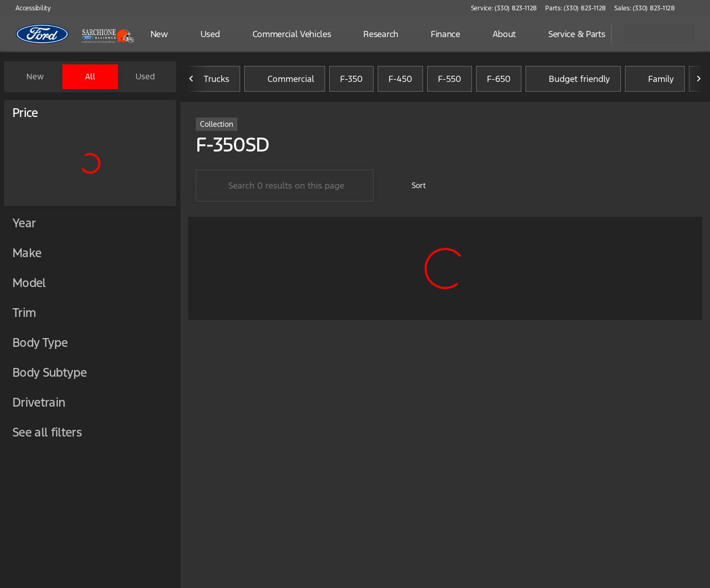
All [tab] (90, 77)
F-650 (499, 79)
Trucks (210, 79)
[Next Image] (699, 79)
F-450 (400, 79)
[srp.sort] (413, 186)
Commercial (285, 79)
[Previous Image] (192, 79)
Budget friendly (573, 79)
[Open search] (590, 34)
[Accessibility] (29, 8)
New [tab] (35, 77)
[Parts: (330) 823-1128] (576, 8)
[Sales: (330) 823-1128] (645, 8)
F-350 (351, 79)
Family (655, 79)
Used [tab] (145, 77)
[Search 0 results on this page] (285, 186)
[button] (698, 8)
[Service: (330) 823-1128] (504, 8)
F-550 (450, 79)
